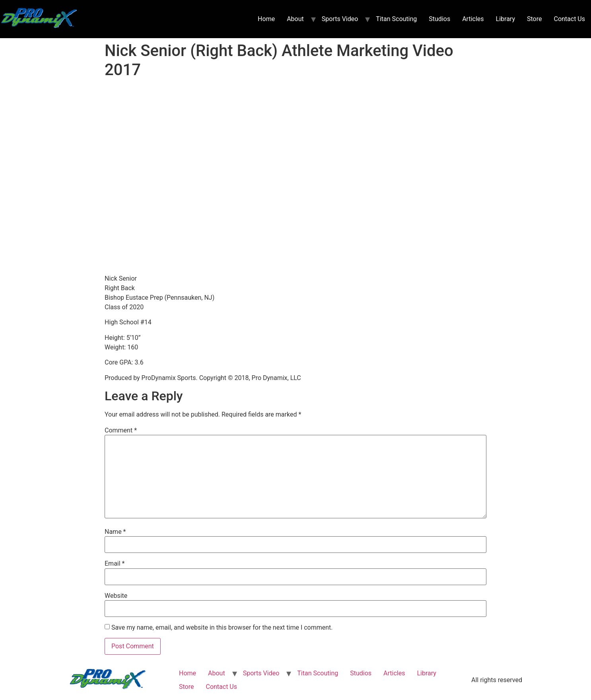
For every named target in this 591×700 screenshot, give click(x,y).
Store (534, 19)
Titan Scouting (396, 19)
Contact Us (569, 19)
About (295, 19)
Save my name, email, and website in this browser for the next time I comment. (222, 628)
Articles (473, 19)
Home (266, 19)
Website (116, 596)
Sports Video (340, 19)
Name (115, 532)
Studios (439, 19)
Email (115, 564)
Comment (121, 430)
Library (505, 19)
